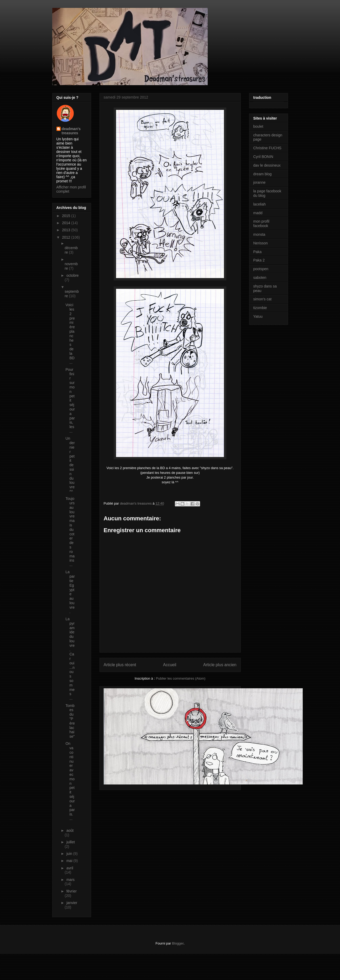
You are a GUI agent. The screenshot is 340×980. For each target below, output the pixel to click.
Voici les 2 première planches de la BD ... (70, 333)
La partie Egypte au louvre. (70, 592)
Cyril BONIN (263, 157)
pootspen (261, 269)
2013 (67, 230)
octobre (73, 275)
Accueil (170, 665)
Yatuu (258, 316)
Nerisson (261, 243)
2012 (67, 237)
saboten (260, 278)
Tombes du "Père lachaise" (70, 721)
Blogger (178, 943)
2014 (67, 223)
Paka (258, 252)
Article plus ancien (220, 665)
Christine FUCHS (267, 148)
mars (70, 880)
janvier (72, 903)
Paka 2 (259, 260)
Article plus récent (120, 665)
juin (70, 854)
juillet (71, 842)
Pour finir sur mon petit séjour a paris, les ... (70, 400)
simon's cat (263, 299)
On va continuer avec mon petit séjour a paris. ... (70, 781)
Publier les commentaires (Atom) (181, 678)
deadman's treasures (71, 131)
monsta (259, 234)
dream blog (263, 174)
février (72, 891)
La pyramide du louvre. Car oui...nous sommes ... (70, 659)
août (70, 830)
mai (70, 861)
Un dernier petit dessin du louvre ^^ (70, 465)
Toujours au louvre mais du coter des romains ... (70, 532)
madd (258, 213)
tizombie (260, 308)
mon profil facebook (261, 224)
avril (70, 868)
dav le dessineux (267, 165)
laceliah (260, 204)
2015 (67, 216)
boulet (258, 126)
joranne (260, 182)
